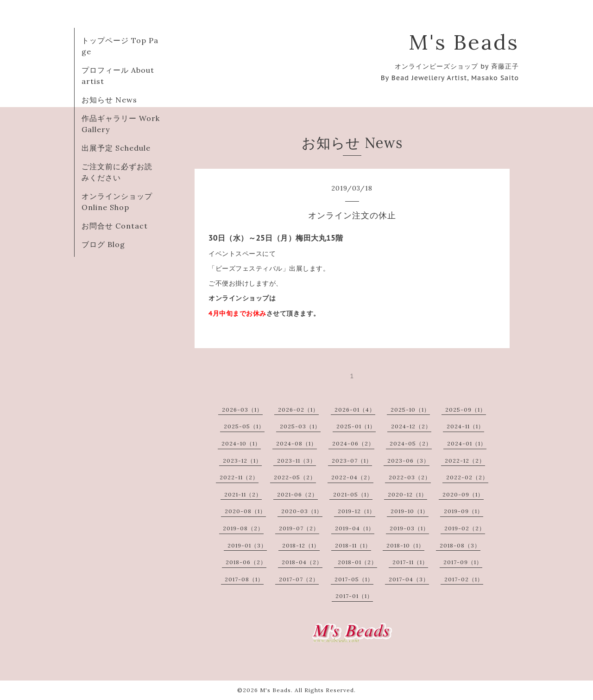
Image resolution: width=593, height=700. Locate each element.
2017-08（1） (244, 579)
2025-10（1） (410, 410)
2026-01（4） (355, 410)
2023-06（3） (408, 461)
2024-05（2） (411, 443)
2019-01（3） (247, 545)
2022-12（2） (465, 461)
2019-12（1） (356, 511)
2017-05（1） (354, 579)
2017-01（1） (354, 596)
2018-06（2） (246, 562)
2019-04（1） (355, 528)
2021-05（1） (353, 494)
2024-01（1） (467, 443)
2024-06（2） (353, 443)
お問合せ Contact (115, 226)
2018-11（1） (353, 545)
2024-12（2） (411, 426)
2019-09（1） (464, 511)
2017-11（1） (410, 562)
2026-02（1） (298, 410)
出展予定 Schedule (116, 148)
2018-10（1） (405, 545)
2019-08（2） (243, 528)
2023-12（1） (242, 461)
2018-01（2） (357, 562)
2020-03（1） (302, 511)
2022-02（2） (467, 477)
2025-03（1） (300, 426)
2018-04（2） (302, 562)
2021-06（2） (297, 494)
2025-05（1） (244, 426)
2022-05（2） (295, 477)
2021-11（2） (243, 494)
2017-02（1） (464, 579)
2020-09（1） (463, 494)
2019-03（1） (409, 528)
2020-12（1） (407, 494)
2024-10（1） (241, 443)
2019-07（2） (299, 528)
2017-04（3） (409, 579)
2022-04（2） (352, 477)
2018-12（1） (301, 545)
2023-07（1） (352, 461)
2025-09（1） (466, 410)
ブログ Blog (103, 244)
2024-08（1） (296, 443)
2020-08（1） (245, 511)
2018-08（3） (460, 545)
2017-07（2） (299, 579)
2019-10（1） (410, 511)
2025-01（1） (356, 426)
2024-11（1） (465, 426)
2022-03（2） (410, 477)
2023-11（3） (296, 461)
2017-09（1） (463, 562)
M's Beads (464, 42)
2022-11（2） (239, 477)
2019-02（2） (465, 528)
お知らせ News (109, 100)
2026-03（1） (242, 410)
